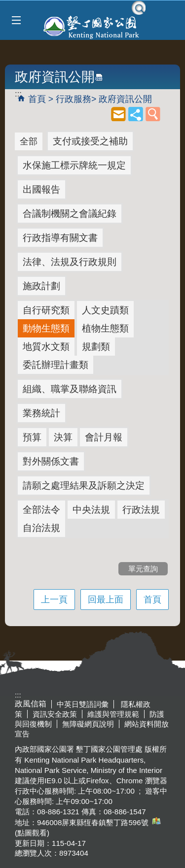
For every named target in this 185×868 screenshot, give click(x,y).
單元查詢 (153, 114)
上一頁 (54, 600)
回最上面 (106, 600)
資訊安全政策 (55, 714)
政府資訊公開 (125, 99)
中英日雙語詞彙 (83, 704)
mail (118, 114)
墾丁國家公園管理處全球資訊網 (92, 26)
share (136, 114)
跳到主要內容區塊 (5, 5)
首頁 (37, 99)
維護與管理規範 (113, 714)
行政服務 (74, 99)
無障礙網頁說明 (88, 724)
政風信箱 (31, 704)
